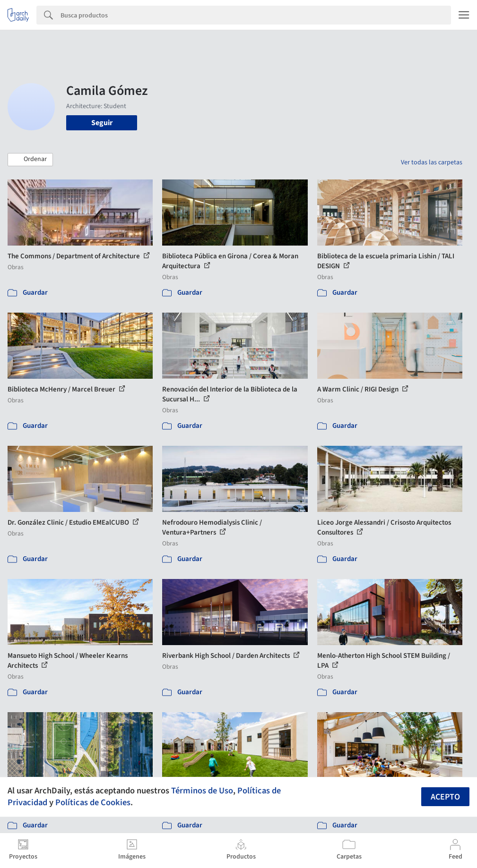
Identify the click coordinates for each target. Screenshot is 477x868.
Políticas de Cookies (93, 802)
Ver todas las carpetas (432, 162)
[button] (30, 160)
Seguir (102, 123)
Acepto (445, 797)
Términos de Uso (202, 791)
